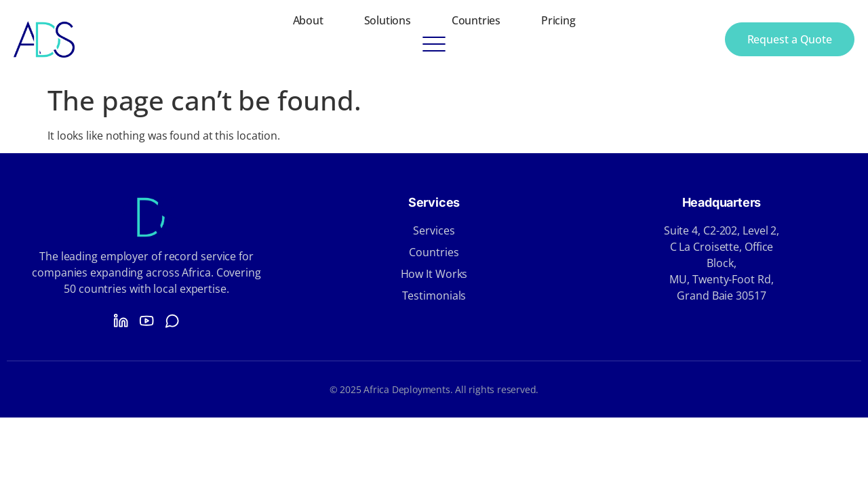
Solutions (388, 20)
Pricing (558, 20)
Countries (476, 20)
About (308, 20)
